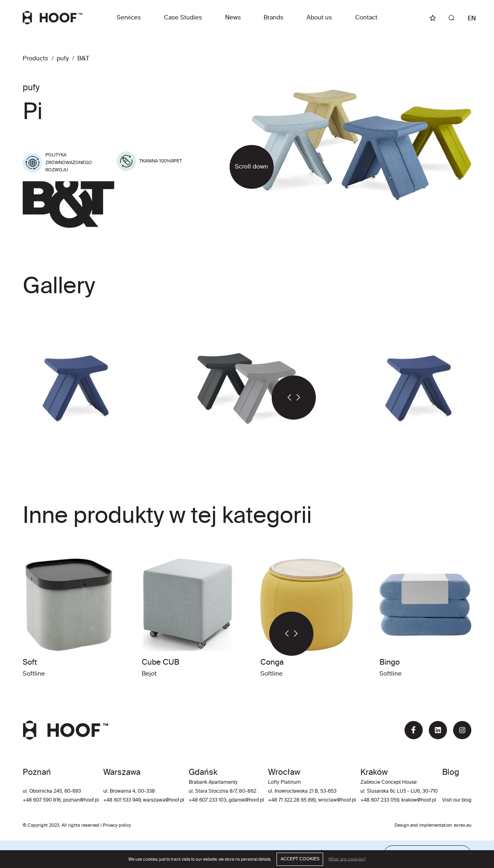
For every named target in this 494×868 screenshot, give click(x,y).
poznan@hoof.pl (81, 800)
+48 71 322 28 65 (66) (292, 800)
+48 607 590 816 (42, 800)
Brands (274, 18)
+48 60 (112, 800)
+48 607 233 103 (208, 800)
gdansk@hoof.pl (246, 800)
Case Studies (183, 18)
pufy (63, 59)
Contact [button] (366, 18)
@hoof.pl (175, 800)
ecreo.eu (463, 825)
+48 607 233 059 (380, 800)
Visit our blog (457, 800)
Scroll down (251, 167)
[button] (283, 398)
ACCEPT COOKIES (300, 859)
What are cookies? (347, 859)
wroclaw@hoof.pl (336, 800)
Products (35, 59)
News (233, 18)
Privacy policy (117, 825)
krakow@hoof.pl (419, 800)
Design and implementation (423, 825)
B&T (83, 59)
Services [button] (129, 18)
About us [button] (319, 18)
